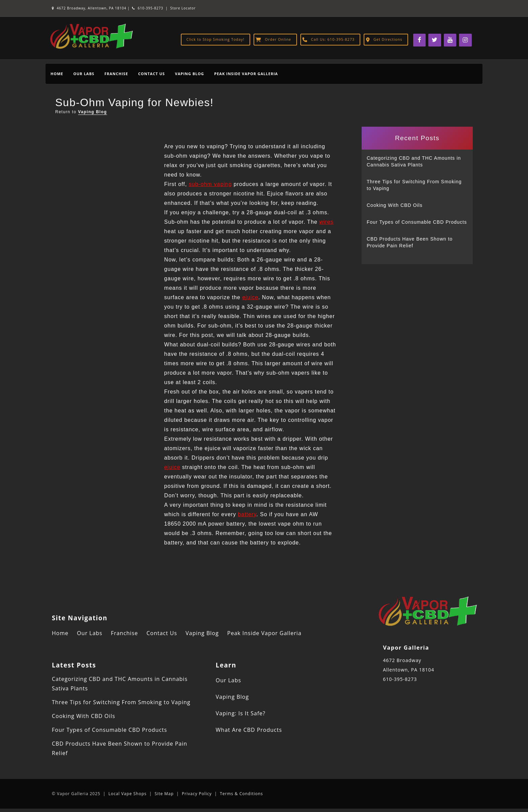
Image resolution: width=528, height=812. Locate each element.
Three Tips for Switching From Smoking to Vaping (414, 185)
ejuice (250, 297)
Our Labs (84, 74)
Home (57, 74)
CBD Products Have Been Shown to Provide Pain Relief (410, 242)
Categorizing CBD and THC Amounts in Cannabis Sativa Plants (414, 161)
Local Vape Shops (127, 794)
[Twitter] (435, 40)
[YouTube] (450, 40)
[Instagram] (465, 40)
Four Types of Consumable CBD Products (417, 222)
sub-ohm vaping (210, 184)
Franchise (116, 74)
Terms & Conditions (241, 794)
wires (326, 222)
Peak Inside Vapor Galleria (246, 74)
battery (247, 514)
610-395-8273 (147, 8)
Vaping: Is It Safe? (241, 713)
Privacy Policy (197, 794)
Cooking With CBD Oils (395, 205)
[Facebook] (420, 40)
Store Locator (183, 8)
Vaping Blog (190, 74)
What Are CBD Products (249, 730)
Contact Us (151, 74)
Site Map (164, 794)
